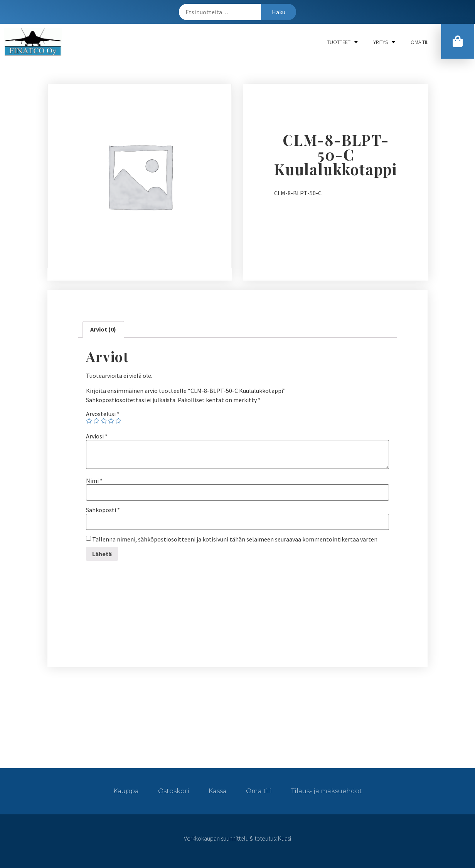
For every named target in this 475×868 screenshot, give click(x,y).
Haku (279, 12)
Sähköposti (103, 510)
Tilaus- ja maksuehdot (327, 791)
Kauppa (126, 791)
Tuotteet (342, 42)
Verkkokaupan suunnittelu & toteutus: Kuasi (237, 838)
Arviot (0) (103, 329)
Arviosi (97, 436)
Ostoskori (174, 791)
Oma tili (420, 42)
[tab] (103, 330)
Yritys (384, 42)
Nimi (94, 481)
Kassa (218, 791)
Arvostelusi (103, 414)
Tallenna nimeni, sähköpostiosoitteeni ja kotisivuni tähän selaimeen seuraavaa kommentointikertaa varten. (235, 539)
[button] (458, 41)
